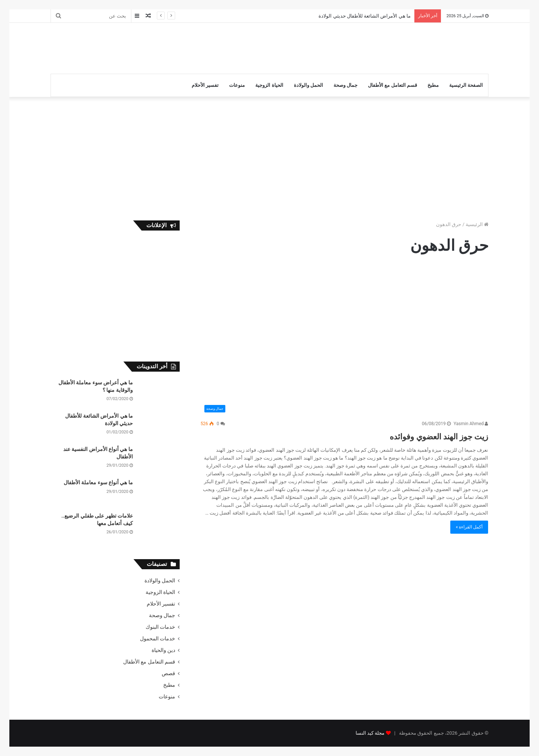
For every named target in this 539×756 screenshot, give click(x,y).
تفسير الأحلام (205, 85)
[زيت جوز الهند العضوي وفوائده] (345, 342)
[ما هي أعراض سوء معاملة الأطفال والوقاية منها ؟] (159, 393)
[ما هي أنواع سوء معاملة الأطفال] (159, 493)
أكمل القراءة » (469, 527)
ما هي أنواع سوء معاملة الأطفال (98, 482)
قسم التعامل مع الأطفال (392, 85)
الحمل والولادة (308, 85)
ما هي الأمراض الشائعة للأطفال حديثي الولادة (364, 16)
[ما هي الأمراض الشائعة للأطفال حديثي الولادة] (159, 426)
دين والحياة (163, 650)
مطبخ (433, 85)
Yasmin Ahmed (471, 424)
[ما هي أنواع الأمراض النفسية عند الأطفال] (159, 460)
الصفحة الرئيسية (466, 85)
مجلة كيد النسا (370, 733)
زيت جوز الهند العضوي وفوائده (418, 435)
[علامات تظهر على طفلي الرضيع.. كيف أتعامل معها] (159, 526)
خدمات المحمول (158, 638)
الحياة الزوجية (269, 85)
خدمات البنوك (160, 627)
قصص (168, 673)
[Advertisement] (195, 47)
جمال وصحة (345, 85)
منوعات (237, 85)
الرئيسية (477, 224)
